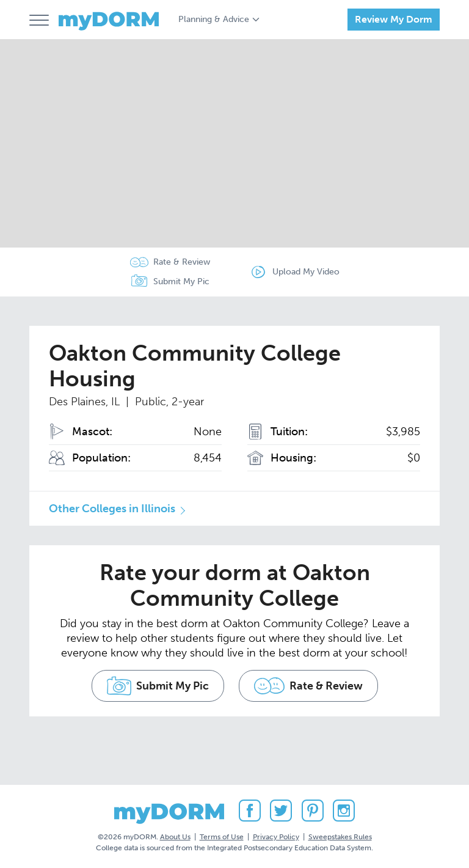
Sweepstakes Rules (340, 837)
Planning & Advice (214, 19)
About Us (175, 837)
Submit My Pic (181, 281)
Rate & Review (182, 262)
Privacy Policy (276, 837)
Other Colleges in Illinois (112, 509)
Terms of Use (222, 837)
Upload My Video (306, 272)
